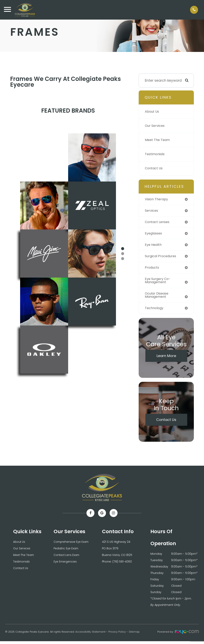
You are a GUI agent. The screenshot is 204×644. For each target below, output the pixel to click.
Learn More (166, 358)
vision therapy (157, 199)
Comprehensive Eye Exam (73, 545)
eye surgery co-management (159, 282)
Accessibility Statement (90, 635)
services (152, 211)
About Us (153, 112)
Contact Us (154, 168)
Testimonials (156, 154)
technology (155, 311)
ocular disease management (158, 297)
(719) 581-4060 (123, 564)
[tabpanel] (68, 254)
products (153, 269)
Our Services (156, 126)
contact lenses (158, 222)
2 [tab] (123, 254)
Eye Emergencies (66, 564)
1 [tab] (123, 249)
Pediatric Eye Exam (67, 551)
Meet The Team (158, 140)
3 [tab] (123, 259)
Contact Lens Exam (68, 557)
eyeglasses (154, 234)
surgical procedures (162, 257)
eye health (154, 246)
